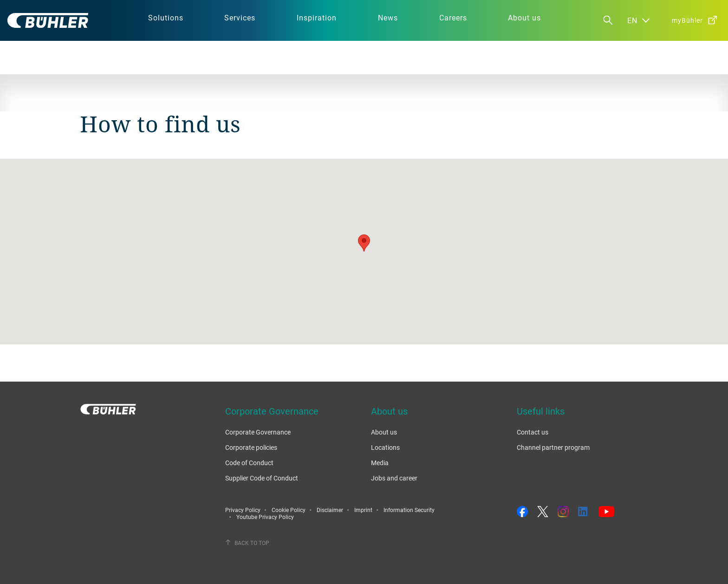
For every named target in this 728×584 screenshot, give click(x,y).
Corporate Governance (258, 432)
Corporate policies (251, 447)
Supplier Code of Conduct (262, 478)
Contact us (533, 432)
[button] (364, 243)
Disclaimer (330, 510)
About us (384, 432)
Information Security (409, 510)
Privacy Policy (243, 510)
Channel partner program (553, 447)
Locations (385, 447)
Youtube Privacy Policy (265, 517)
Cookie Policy (289, 510)
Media (380, 463)
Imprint (363, 510)
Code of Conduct (249, 463)
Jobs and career (394, 478)
